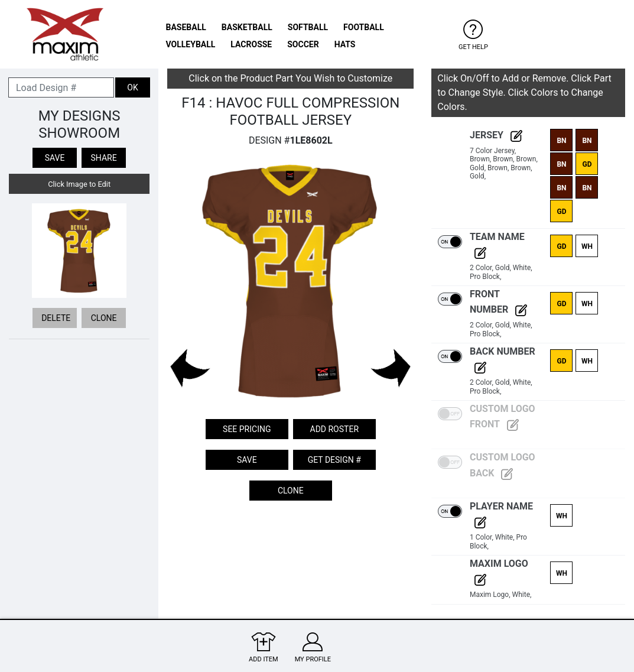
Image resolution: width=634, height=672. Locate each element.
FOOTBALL (364, 27)
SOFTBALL (308, 27)
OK (132, 87)
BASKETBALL (247, 27)
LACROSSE (251, 44)
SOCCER (303, 44)
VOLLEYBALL (191, 44)
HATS (345, 44)
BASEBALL (186, 27)
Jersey (496, 135)
